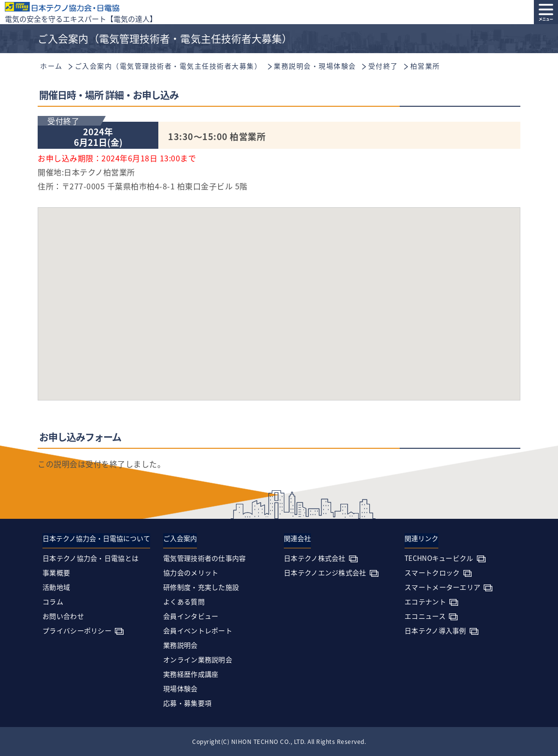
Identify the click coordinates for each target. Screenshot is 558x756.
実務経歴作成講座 (191, 674)
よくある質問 (184, 601)
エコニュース (425, 616)
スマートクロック (432, 572)
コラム (53, 601)
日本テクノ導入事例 (435, 630)
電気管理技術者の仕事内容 (205, 558)
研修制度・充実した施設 (201, 587)
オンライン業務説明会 (198, 659)
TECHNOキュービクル (439, 558)
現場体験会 (181, 688)
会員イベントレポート (198, 630)
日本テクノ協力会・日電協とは (91, 558)
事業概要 (56, 572)
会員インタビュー (191, 616)
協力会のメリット (191, 572)
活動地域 (56, 587)
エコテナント (425, 601)
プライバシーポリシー (77, 630)
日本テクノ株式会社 (315, 558)
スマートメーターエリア (442, 587)
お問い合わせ (63, 616)
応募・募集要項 (187, 703)
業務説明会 (181, 645)
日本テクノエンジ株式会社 (325, 572)
